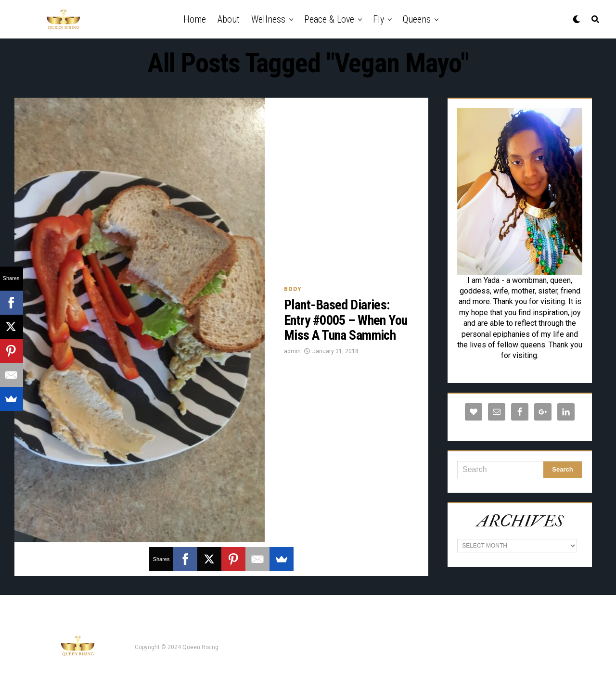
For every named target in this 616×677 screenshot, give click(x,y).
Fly (379, 19)
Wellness (268, 19)
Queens (417, 19)
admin (292, 351)
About (229, 19)
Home (195, 19)
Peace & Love (329, 19)
